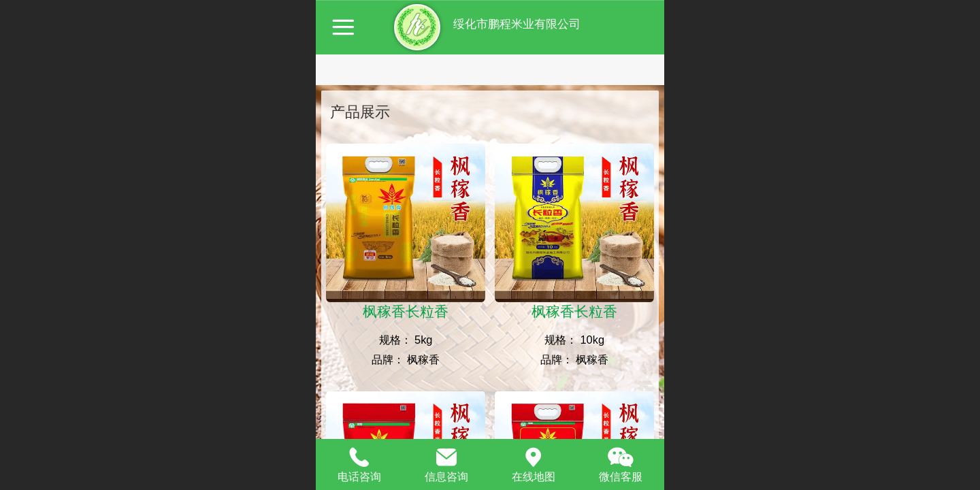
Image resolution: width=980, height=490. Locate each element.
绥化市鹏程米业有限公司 (515, 24)
